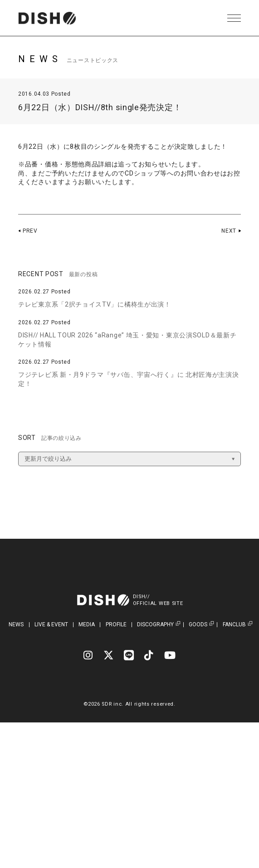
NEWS (16, 624)
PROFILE (116, 624)
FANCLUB (234, 625)
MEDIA (87, 624)
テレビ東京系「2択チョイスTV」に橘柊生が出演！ (95, 304)
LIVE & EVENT (51, 624)
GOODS (198, 625)
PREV (30, 231)
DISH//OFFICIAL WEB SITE (158, 600)
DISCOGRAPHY (155, 625)
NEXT (229, 231)
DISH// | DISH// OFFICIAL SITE (47, 18)
